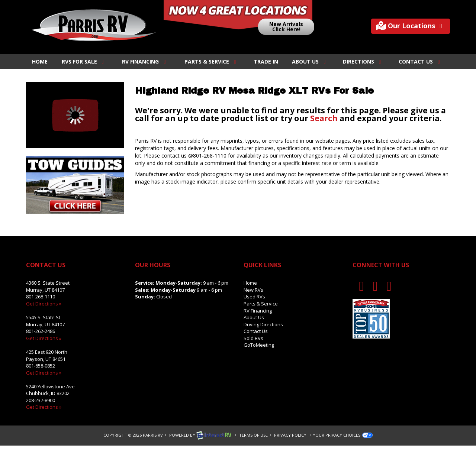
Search (324, 118)
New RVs (253, 290)
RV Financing (145, 62)
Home (40, 62)
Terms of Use (253, 435)
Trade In (266, 62)
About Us (310, 62)
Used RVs (254, 297)
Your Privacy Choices (343, 435)
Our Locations (411, 26)
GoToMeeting (259, 345)
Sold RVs (253, 338)
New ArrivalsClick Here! (286, 27)
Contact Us (420, 62)
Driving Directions (263, 324)
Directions (363, 62)
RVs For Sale (84, 62)
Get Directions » (44, 304)
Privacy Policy (290, 435)
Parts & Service (211, 62)
